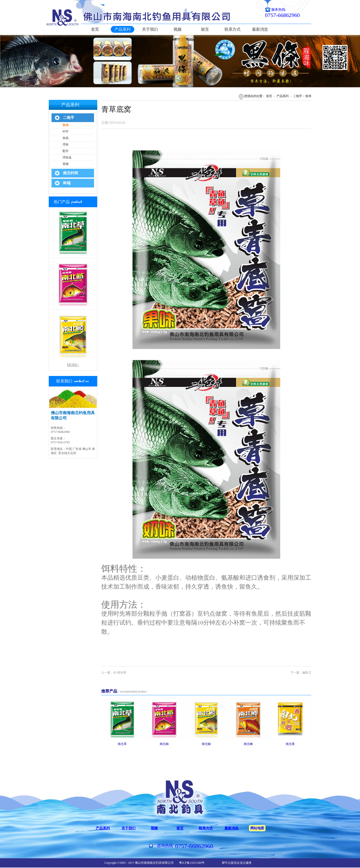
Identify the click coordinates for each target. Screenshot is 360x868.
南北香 (290, 744)
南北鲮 (206, 744)
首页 (95, 29)
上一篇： (114, 673)
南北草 (122, 744)
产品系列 (282, 96)
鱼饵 (308, 96)
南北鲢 (164, 744)
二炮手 (297, 96)
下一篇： (301, 673)
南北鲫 (248, 744)
